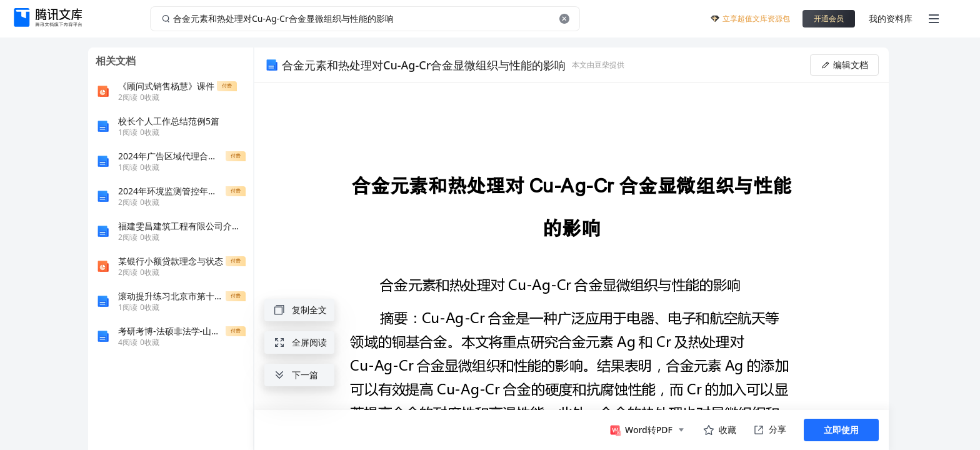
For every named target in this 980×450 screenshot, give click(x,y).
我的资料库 (891, 18)
